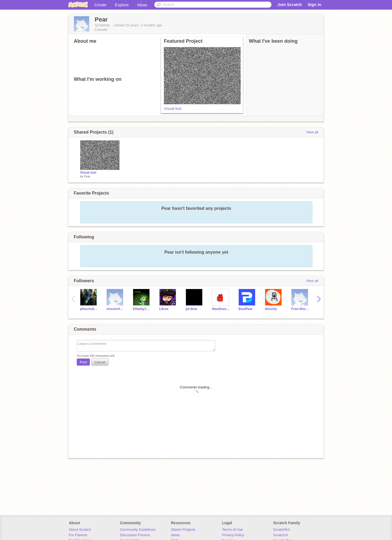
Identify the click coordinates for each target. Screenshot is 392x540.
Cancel (100, 362)
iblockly (271, 309)
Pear (87, 176)
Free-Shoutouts (300, 309)
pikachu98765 (89, 309)
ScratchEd (281, 530)
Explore (122, 5)
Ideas (142, 5)
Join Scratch (290, 4)
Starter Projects (183, 530)
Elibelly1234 (142, 309)
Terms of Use (233, 530)
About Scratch (80, 530)
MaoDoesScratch (221, 309)
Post (83, 362)
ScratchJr (281, 535)
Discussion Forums (135, 535)
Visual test (173, 109)
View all (312, 132)
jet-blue (192, 309)
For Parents (78, 535)
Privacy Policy (233, 535)
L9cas (164, 309)
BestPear (246, 309)
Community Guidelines (138, 530)
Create (100, 5)
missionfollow (116, 309)
